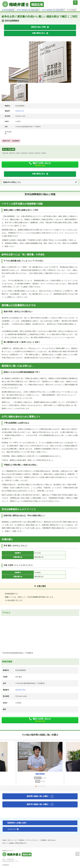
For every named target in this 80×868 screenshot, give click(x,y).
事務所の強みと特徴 (38, 27)
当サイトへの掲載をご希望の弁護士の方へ (15, 843)
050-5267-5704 (20, 111)
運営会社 (22, 840)
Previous (3, 755)
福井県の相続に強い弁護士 (38, 796)
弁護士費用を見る (38, 33)
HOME (4, 840)
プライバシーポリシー (32, 840)
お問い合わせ (52, 840)
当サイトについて (13, 840)
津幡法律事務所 (40, 774)
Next (77, 755)
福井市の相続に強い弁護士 (38, 804)
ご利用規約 (43, 840)
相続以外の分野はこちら (12, 182)
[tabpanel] (40, 62)
